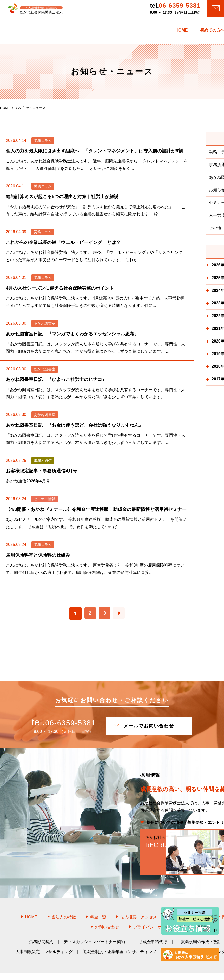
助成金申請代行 (153, 927)
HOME (31, 902)
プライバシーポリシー (154, 912)
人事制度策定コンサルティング (44, 937)
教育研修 (175, 937)
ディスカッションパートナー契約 (94, 927)
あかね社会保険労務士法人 (118, 969)
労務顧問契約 (41, 927)
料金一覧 (98, 902)
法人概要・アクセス (139, 902)
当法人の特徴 (64, 902)
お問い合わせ (107, 912)
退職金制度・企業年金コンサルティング (120, 937)
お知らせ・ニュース (189, 902)
